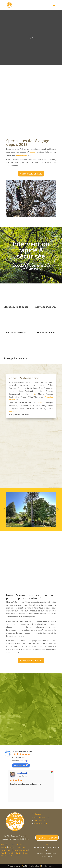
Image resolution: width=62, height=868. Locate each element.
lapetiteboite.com (48, 866)
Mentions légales (14, 866)
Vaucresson (13, 412)
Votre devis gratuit (31, 174)
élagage (32, 152)
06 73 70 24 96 (49, 838)
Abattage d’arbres (41, 817)
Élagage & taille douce (16, 307)
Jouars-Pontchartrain (20, 850)
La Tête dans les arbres (31, 866)
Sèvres (25, 853)
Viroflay (12, 400)
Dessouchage (40, 820)
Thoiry (13, 844)
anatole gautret (51, 773)
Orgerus (11, 847)
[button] (4, 509)
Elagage (38, 814)
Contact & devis (41, 824)
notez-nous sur (21, 765)
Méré (33, 394)
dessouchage (21, 155)
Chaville (40, 403)
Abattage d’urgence (46, 307)
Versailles (49, 397)
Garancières (5, 844)
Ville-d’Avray (5, 856)
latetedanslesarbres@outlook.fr (47, 849)
